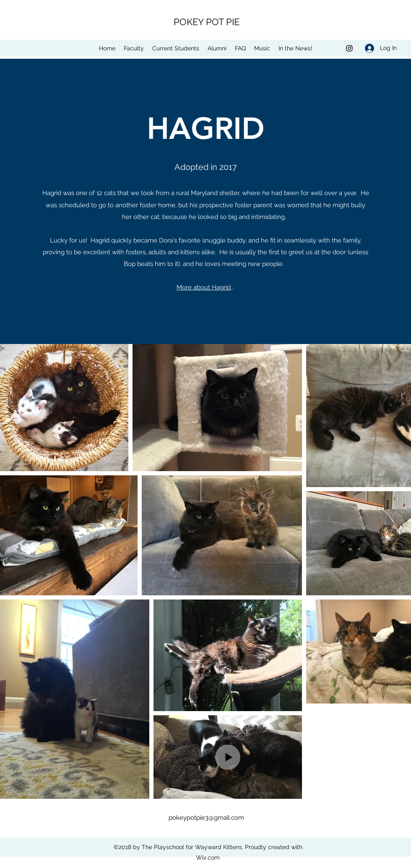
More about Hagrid (204, 287)
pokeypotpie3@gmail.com (206, 818)
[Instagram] (349, 48)
